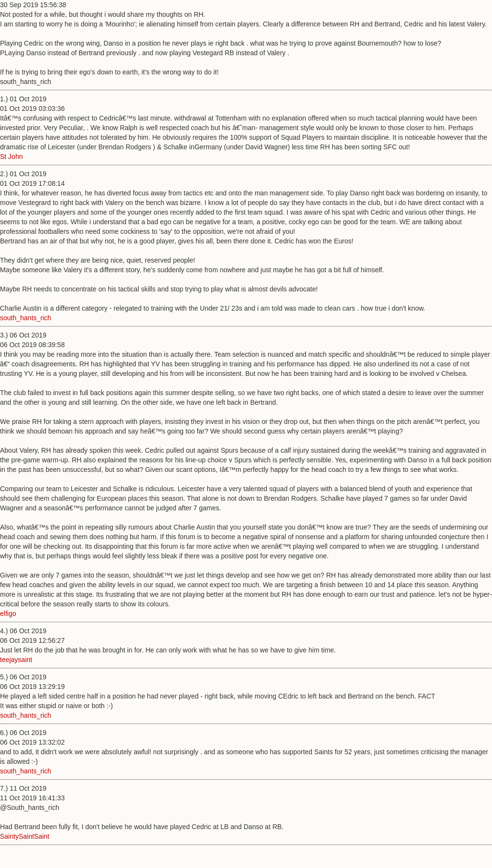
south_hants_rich (26, 318)
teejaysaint (16, 660)
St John (11, 157)
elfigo (8, 614)
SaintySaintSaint (25, 836)
